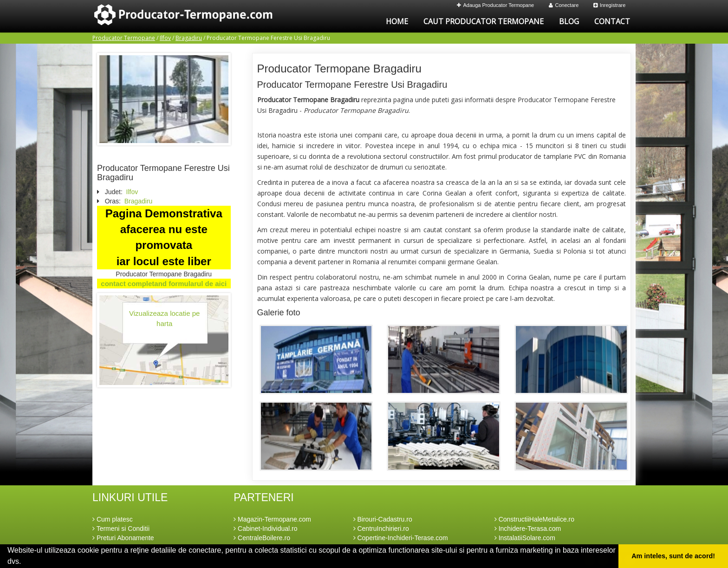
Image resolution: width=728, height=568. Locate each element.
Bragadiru (189, 38)
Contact (612, 21)
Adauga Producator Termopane (496, 5)
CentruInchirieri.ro (381, 529)
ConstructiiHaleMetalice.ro (534, 519)
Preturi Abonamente (123, 538)
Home (397, 21)
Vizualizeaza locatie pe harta (164, 318)
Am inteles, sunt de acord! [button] (673, 556)
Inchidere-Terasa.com (528, 529)
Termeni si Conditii (121, 529)
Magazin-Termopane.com (272, 519)
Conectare (564, 5)
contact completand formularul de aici (164, 284)
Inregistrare (610, 5)
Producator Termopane (124, 38)
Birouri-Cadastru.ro (383, 519)
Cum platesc (113, 519)
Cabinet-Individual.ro (265, 529)
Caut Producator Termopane (484, 21)
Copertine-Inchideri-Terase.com (401, 538)
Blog (569, 21)
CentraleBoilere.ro (262, 538)
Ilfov (165, 38)
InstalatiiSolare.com (525, 538)
